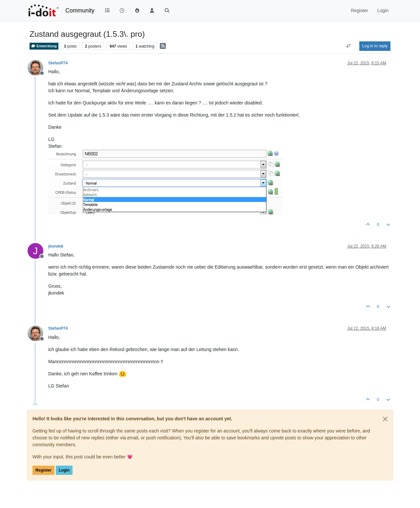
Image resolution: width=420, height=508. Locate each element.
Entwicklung (44, 46)
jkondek (56, 246)
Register (43, 470)
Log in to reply (375, 46)
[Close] (385, 419)
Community (80, 11)
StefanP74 (58, 63)
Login (64, 470)
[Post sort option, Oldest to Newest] (349, 46)
